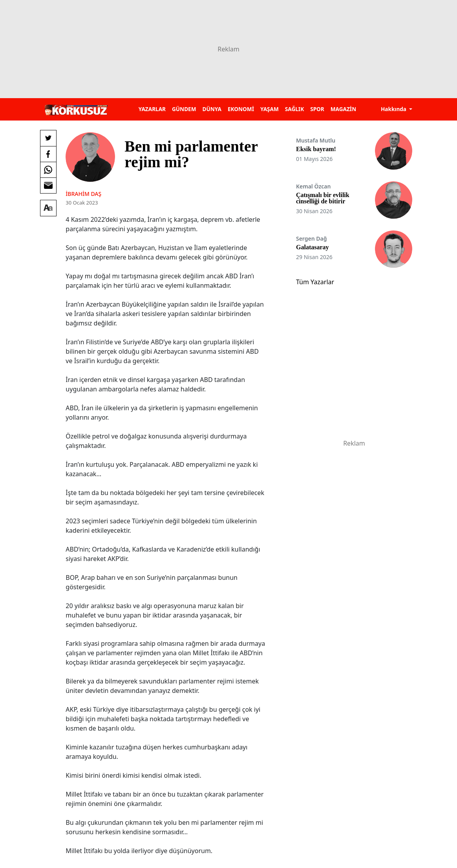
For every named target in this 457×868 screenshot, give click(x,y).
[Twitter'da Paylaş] (48, 138)
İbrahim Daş (83, 194)
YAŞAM (270, 109)
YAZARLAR (152, 109)
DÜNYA (212, 109)
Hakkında (394, 109)
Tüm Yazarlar (315, 282)
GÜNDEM (184, 109)
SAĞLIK (294, 109)
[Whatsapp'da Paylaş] (48, 170)
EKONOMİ (241, 109)
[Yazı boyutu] (48, 208)
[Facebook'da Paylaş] (48, 154)
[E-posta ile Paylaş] (48, 185)
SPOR (317, 109)
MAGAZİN (343, 109)
